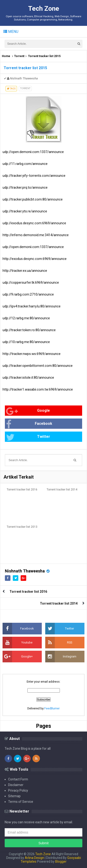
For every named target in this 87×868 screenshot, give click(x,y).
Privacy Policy (18, 790)
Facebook (29, 424)
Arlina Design (34, 858)
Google (28, 411)
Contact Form (18, 779)
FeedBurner (52, 708)
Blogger (61, 861)
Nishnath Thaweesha (25, 571)
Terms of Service (21, 802)
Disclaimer (16, 785)
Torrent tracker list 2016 (22, 490)
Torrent (19, 56)
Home (6, 56)
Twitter (28, 437)
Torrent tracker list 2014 (62, 490)
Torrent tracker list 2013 (22, 527)
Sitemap (14, 796)
